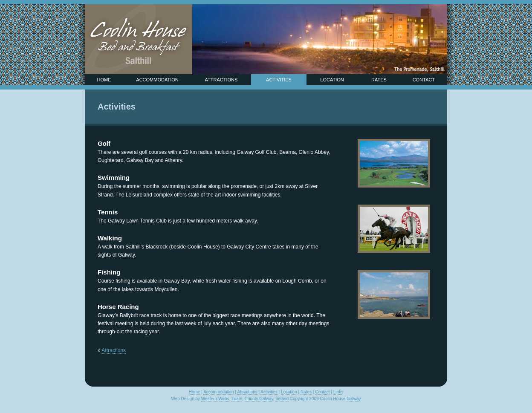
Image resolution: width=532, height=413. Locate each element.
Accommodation (157, 80)
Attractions (221, 80)
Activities (279, 80)
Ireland (282, 399)
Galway (354, 399)
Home (104, 80)
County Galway (259, 399)
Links (338, 392)
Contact (424, 80)
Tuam (237, 399)
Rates (379, 80)
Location (332, 80)
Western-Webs (215, 399)
